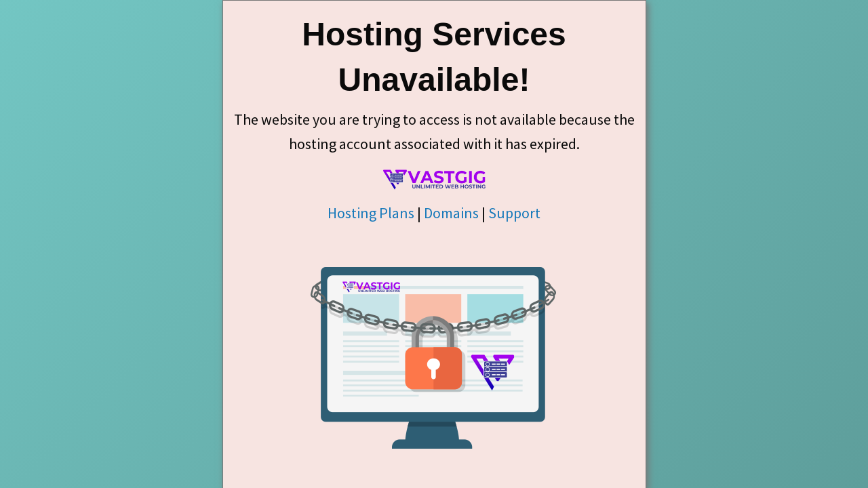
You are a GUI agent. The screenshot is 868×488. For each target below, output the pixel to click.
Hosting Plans (371, 213)
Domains (451, 213)
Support (514, 213)
